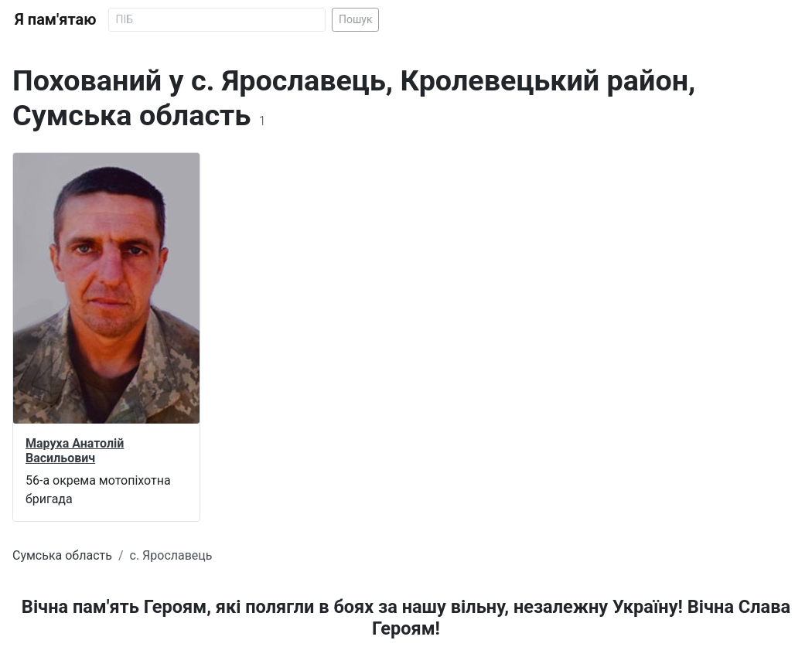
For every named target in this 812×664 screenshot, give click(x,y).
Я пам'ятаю (55, 19)
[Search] (217, 20)
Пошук (356, 19)
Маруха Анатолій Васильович (75, 451)
